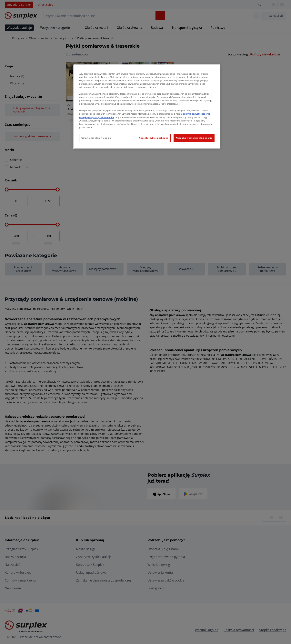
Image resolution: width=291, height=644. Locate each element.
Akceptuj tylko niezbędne (154, 138)
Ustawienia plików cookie (96, 138)
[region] (147, 107)
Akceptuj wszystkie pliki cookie (194, 138)
